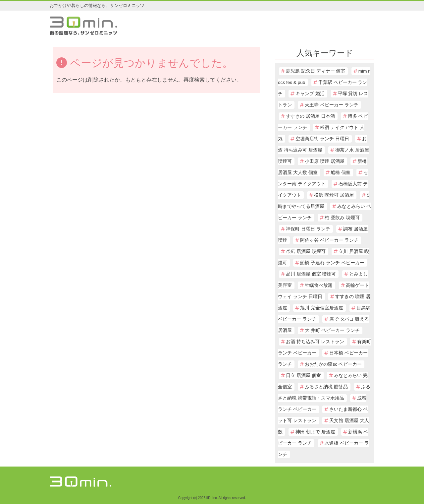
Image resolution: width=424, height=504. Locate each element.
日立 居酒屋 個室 (303, 376)
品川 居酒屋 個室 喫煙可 (311, 274)
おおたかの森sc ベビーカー (333, 364)
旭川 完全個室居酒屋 (322, 308)
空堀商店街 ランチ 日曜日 (322, 139)
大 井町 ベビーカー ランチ (332, 330)
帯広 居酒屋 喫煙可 (306, 252)
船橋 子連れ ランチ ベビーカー (332, 263)
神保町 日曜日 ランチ (308, 229)
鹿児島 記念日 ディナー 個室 (316, 71)
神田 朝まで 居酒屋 (315, 432)
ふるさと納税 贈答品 (326, 387)
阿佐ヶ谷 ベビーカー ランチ (329, 240)
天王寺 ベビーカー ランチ (332, 105)
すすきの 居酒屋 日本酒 (310, 116)
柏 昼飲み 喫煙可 (342, 218)
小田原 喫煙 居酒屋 (325, 161)
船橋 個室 (341, 173)
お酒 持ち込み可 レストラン (315, 342)
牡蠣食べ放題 (319, 285)
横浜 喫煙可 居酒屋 (334, 195)
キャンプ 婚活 (310, 94)
